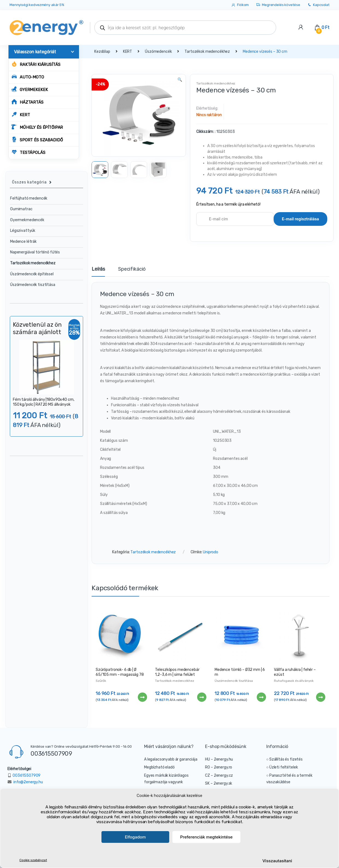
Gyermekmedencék (27, 220)
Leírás (98, 269)
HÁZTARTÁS (27, 102)
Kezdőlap (102, 52)
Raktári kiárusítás (36, 64)
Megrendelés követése (278, 5)
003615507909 (51, 753)
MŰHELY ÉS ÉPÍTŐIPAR (37, 127)
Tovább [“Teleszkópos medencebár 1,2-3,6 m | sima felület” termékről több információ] (201, 697)
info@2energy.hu (28, 782)
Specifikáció (132, 269)
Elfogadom (135, 837)
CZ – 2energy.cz (219, 775)
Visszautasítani (277, 861)
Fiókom (240, 5)
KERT (21, 114)
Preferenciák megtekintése (206, 837)
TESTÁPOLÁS (28, 152)
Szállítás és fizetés (286, 759)
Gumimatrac (21, 209)
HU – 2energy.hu (219, 759)
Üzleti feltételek (284, 767)
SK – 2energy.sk (219, 783)
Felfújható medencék (29, 198)
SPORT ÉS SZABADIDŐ (37, 140)
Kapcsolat (318, 5)
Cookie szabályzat (33, 860)
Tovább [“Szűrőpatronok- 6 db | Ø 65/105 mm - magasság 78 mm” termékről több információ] (142, 697)
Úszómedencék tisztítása (234, 681)
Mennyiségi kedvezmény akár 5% (37, 5)
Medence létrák (23, 242)
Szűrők (101, 681)
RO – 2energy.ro (219, 767)
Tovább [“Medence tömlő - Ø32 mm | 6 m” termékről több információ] (261, 697)
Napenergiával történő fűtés (35, 252)
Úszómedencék (158, 52)
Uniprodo (211, 552)
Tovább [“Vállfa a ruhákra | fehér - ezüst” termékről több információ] (320, 697)
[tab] (98, 271)
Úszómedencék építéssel (32, 274)
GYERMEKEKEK (30, 89)
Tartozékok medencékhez (207, 52)
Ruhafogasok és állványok (294, 681)
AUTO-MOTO (28, 77)
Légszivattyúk (23, 231)
